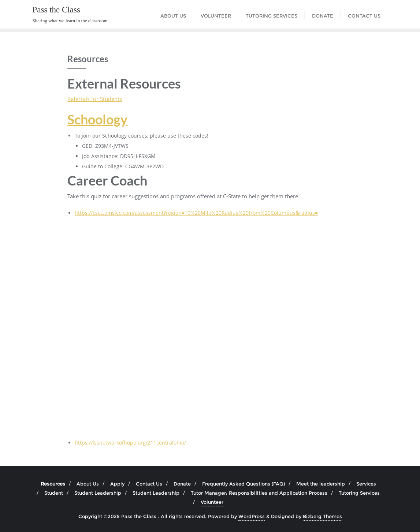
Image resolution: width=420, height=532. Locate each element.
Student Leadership (98, 493)
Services (366, 484)
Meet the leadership (321, 484)
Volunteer (212, 502)
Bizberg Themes (322, 516)
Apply (117, 484)
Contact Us (149, 484)
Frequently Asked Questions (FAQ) (244, 484)
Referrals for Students (95, 99)
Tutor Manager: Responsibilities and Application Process (259, 493)
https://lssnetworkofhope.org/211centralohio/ (130, 443)
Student (54, 493)
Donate (182, 484)
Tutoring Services (359, 493)
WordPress (252, 516)
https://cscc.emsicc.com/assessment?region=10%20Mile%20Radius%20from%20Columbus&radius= (196, 213)
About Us (88, 484)
